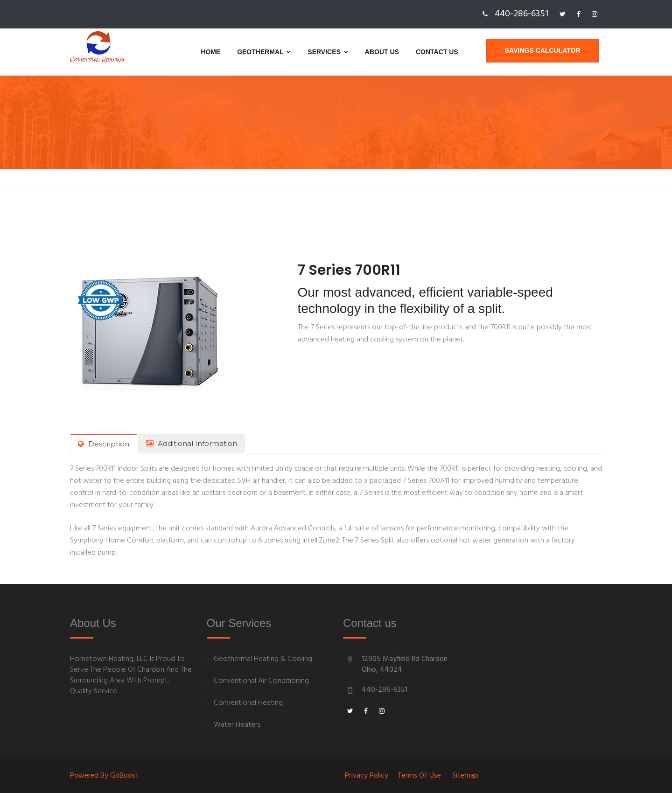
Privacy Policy (367, 776)
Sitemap (465, 776)
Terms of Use (419, 776)
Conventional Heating (248, 703)
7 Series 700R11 (353, 270)
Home (184, 52)
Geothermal (237, 52)
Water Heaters (237, 725)
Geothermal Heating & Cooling (263, 659)
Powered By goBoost (104, 776)
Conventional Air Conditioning (261, 681)
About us (355, 52)
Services (301, 52)
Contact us (410, 52)
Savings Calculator (546, 52)
